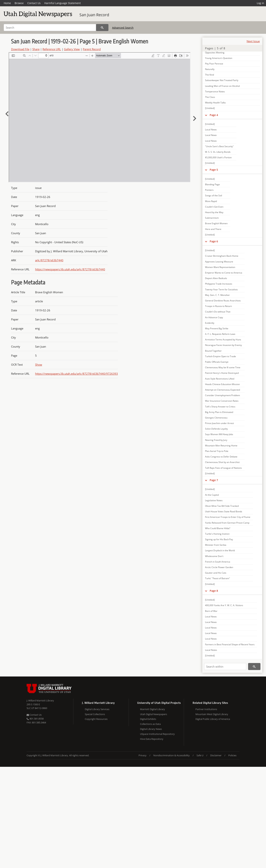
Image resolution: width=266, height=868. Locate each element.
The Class (210, 97)
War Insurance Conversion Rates (222, 401)
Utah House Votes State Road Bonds (224, 511)
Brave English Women (216, 223)
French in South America (218, 562)
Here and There (213, 229)
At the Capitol (212, 495)
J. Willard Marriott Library (40, 700)
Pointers (209, 190)
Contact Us (34, 3)
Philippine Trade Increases (219, 284)
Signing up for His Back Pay (219, 539)
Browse (19, 3)
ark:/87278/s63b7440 (49, 260)
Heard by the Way (214, 212)
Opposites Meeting (215, 53)
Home (7, 3)
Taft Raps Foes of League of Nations (223, 468)
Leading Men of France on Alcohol (222, 86)
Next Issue (253, 41)
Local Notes (211, 650)
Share (36, 49)
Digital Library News (151, 729)
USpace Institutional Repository (157, 734)
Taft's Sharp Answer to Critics (220, 407)
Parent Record (92, 49)
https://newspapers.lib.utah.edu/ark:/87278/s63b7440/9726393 (76, 374)
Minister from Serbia (216, 545)
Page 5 (214, 170)
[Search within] (225, 667)
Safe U (200, 755)
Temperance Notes (215, 92)
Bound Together (213, 351)
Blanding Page (212, 184)
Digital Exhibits (148, 719)
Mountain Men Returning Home (221, 446)
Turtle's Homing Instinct (217, 534)
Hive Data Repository (152, 739)
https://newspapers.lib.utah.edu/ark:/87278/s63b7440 (70, 269)
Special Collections (95, 714)
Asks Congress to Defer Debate (221, 457)
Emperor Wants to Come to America (224, 273)
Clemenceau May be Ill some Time (223, 367)
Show (39, 365)
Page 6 (214, 241)
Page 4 (214, 115)
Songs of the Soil (214, 195)
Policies (232, 755)
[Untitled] (210, 108)
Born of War (211, 611)
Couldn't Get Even (214, 207)
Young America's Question (219, 58)
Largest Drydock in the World (220, 550)
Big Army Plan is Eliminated (219, 412)
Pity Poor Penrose (214, 64)
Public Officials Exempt (217, 362)
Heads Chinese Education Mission (222, 384)
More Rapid (211, 201)
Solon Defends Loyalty (216, 429)
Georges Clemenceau (216, 418)
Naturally (210, 69)
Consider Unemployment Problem (222, 395)
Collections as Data (150, 724)
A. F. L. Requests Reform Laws (220, 334)
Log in (260, 3)
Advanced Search (123, 28)
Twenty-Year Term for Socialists (221, 289)
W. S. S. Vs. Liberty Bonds (218, 152)
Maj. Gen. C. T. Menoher (217, 295)
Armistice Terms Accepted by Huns (223, 340)
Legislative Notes (214, 500)
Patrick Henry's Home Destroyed (222, 373)
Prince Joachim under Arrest (219, 423)
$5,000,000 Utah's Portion (218, 157)
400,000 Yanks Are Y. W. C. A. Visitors (224, 605)
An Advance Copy (214, 317)
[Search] (50, 28)
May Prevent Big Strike (217, 328)
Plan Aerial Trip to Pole (217, 451)
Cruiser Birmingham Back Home (222, 256)
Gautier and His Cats (216, 573)
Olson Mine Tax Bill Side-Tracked (222, 506)
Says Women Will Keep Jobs (219, 434)
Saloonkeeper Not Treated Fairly (222, 80)
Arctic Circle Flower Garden (219, 567)
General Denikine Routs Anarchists (223, 301)
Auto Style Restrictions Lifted (220, 379)
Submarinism (212, 218)
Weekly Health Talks (215, 103)
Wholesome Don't (214, 556)
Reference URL (52, 49)
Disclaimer (216, 755)
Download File (20, 49)
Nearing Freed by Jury (216, 440)
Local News (211, 130)
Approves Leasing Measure (219, 262)
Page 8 (214, 591)
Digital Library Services (97, 709)
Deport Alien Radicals (216, 278)
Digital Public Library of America (213, 719)
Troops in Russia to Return (218, 306)
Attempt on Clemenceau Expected (222, 390)
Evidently (210, 323)
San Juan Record (94, 15)
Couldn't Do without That (218, 312)
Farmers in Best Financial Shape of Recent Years (230, 644)
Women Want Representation (220, 267)
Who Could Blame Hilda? (218, 528)
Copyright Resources (96, 719)
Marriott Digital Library (152, 709)
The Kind (209, 75)
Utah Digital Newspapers (154, 714)
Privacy (143, 755)
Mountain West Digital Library (212, 714)
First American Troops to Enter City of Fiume (228, 517)
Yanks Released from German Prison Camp (227, 523)
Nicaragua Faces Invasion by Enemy (223, 345)
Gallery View (72, 49)
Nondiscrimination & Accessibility (172, 755)
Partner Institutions (206, 709)
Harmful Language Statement (63, 3)
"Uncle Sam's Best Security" (219, 146)
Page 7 (214, 480)
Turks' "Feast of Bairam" (218, 578)
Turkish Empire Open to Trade (220, 356)
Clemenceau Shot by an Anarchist (222, 462)
